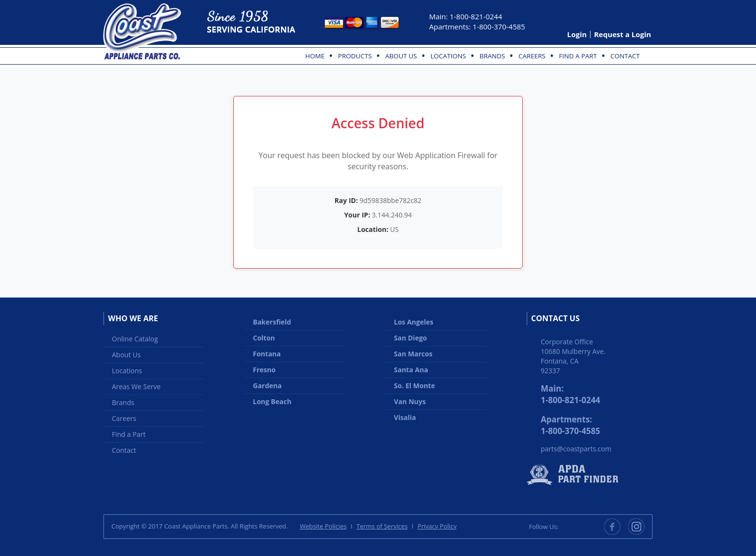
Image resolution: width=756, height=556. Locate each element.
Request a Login (622, 34)
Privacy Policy (437, 526)
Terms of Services (382, 526)
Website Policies (323, 526)
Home (315, 56)
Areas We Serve (136, 386)
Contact (625, 56)
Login (577, 34)
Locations (448, 56)
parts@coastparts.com (576, 449)
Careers (532, 56)
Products (355, 56)
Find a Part (578, 56)
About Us (401, 56)
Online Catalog (135, 339)
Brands (492, 56)
